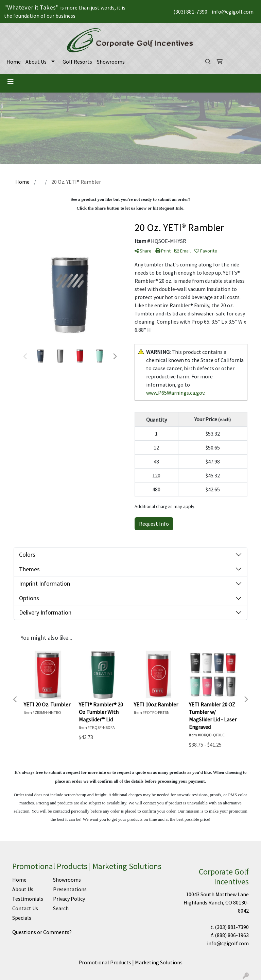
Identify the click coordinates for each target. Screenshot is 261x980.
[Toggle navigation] (11, 82)
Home (14, 62)
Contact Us (25, 908)
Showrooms (111, 62)
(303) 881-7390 (190, 12)
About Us (36, 62)
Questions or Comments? (42, 932)
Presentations (69, 889)
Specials (22, 918)
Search (61, 908)
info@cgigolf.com (233, 12)
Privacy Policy (69, 899)
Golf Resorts (77, 62)
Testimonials (28, 899)
